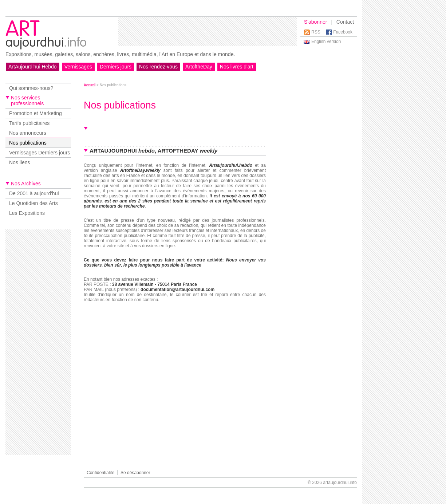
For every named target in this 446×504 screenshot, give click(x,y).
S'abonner (315, 22)
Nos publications (28, 143)
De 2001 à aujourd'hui (34, 193)
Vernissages (78, 67)
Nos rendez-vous (158, 67)
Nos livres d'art (237, 67)
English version (326, 42)
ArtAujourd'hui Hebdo (33, 67)
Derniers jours (116, 67)
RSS (316, 32)
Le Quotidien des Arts (33, 203)
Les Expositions (27, 213)
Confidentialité (100, 473)
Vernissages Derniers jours (40, 153)
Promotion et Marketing (35, 113)
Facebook (343, 32)
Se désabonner (135, 473)
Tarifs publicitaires (29, 123)
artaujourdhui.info (340, 483)
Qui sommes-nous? (31, 88)
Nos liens (20, 162)
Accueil (90, 85)
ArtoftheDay (199, 67)
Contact (345, 22)
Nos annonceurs (28, 133)
